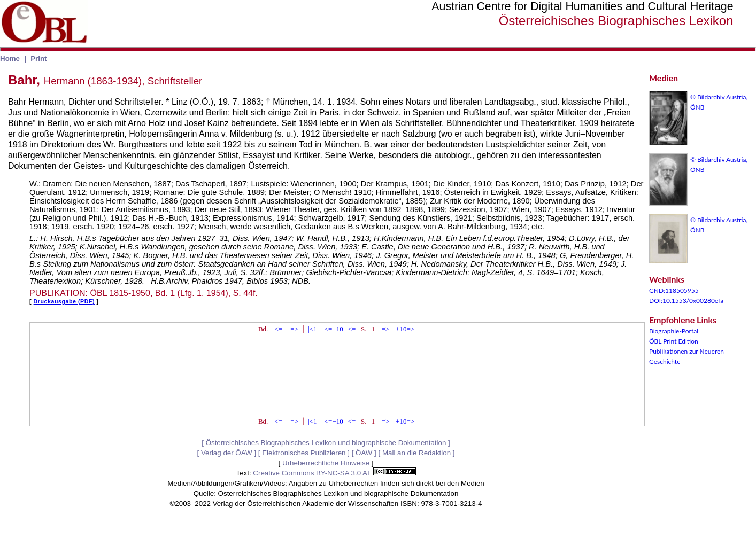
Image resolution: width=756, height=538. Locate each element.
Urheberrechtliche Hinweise (326, 463)
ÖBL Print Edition (674, 341)
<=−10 (334, 329)
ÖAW (364, 453)
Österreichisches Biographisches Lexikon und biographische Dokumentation (326, 443)
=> (294, 329)
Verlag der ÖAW (227, 453)
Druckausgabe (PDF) (64, 301)
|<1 (312, 329)
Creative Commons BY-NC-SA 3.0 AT (334, 473)
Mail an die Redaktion (416, 453)
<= (279, 329)
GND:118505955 (674, 290)
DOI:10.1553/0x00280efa (686, 301)
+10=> (405, 329)
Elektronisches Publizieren (304, 453)
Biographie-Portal (674, 331)
